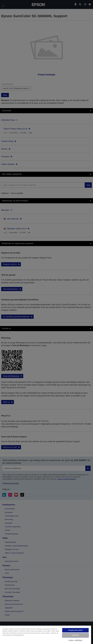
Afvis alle (75, 635)
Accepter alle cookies (75, 630)
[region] (46, 635)
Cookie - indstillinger (75, 640)
